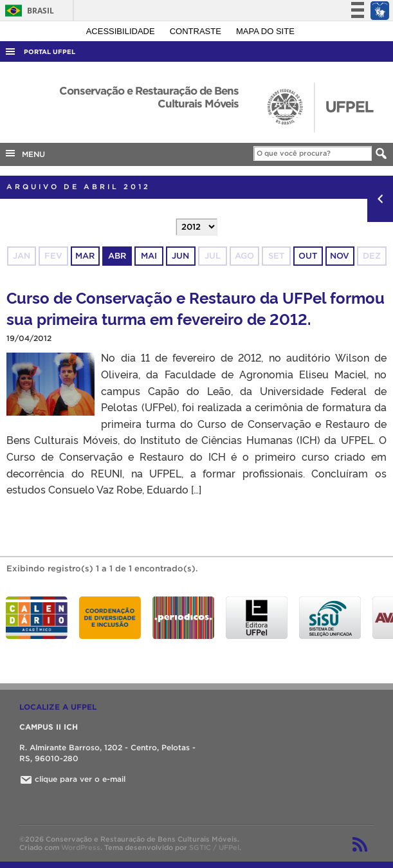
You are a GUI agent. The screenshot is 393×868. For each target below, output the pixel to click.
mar (85, 256)
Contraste (197, 31)
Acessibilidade (122, 31)
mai (149, 256)
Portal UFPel (50, 52)
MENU (24, 153)
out (308, 256)
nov (340, 256)
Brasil (27, 11)
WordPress (81, 847)
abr (117, 256)
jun (180, 256)
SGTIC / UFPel (214, 847)
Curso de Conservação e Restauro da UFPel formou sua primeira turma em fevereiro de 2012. (196, 308)
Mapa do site (265, 31)
